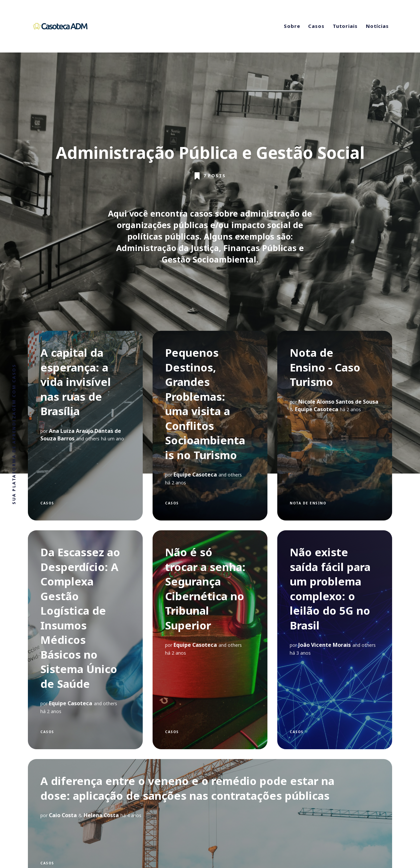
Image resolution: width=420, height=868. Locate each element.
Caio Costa (63, 815)
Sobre (292, 26)
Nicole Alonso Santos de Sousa (338, 402)
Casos (316, 26)
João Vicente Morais (325, 645)
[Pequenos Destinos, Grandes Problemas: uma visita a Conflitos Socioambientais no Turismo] (210, 426)
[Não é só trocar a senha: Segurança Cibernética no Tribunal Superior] (210, 640)
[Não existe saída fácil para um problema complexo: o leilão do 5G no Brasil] (335, 640)
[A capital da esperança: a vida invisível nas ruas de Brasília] (85, 426)
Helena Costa (101, 815)
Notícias (377, 26)
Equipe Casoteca (195, 475)
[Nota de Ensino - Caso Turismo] (335, 426)
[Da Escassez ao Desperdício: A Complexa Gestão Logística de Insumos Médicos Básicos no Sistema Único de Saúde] (85, 640)
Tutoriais (345, 26)
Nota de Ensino (308, 503)
